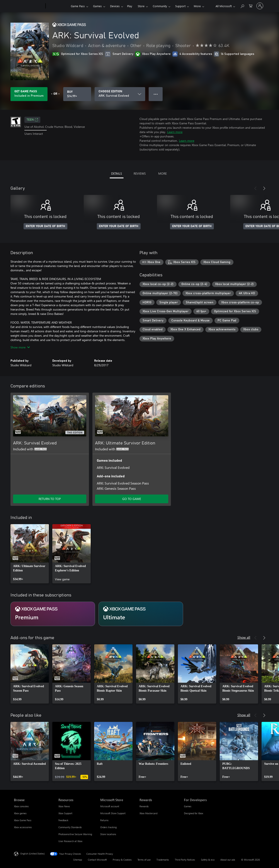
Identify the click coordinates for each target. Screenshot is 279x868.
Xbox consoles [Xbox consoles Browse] (21, 806)
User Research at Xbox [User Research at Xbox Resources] (70, 841)
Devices (115, 6)
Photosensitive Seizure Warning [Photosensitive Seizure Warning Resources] (75, 834)
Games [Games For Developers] (188, 806)
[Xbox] (58, 6)
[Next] (264, 188)
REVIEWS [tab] (140, 173)
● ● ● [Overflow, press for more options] (156, 94)
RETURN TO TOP (50, 499)
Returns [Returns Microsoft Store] (104, 820)
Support (180, 6)
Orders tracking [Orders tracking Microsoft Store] (108, 827)
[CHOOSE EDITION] (120, 94)
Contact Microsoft (97, 860)
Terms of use (144, 860)
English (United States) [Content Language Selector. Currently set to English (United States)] (33, 854)
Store (141, 6)
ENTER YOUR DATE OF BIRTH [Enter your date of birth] (45, 226)
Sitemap (78, 860)
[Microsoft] (29, 6)
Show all (244, 637)
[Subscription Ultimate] (141, 614)
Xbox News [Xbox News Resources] (64, 806)
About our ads (228, 860)
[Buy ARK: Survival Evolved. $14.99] (77, 94)
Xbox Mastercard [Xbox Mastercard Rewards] (148, 813)
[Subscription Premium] (53, 614)
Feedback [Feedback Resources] (63, 820)
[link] (30, 554)
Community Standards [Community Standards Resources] (70, 827)
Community (160, 6)
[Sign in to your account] (260, 6)
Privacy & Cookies (122, 860)
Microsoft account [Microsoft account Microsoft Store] (110, 806)
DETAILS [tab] (117, 173)
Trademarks (163, 860)
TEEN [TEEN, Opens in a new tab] (32, 120)
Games (97, 6)
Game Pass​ (78, 6)
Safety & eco (208, 860)
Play (130, 6)
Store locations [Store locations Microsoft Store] (108, 834)
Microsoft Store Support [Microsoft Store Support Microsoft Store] (113, 813)
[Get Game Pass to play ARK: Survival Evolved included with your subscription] (29, 94)
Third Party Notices (185, 860)
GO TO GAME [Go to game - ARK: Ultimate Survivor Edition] (132, 499)
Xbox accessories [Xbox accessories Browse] (23, 827)
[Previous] (255, 188)
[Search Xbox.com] (242, 6)
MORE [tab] (162, 173)
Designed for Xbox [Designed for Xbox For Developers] (194, 813)
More (197, 6)
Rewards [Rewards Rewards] (144, 806)
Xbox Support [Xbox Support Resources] (65, 813)
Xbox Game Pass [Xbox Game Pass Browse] (23, 820)
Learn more (175, 132)
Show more (20, 347)
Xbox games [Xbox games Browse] (20, 813)
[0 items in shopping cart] (251, 6)
